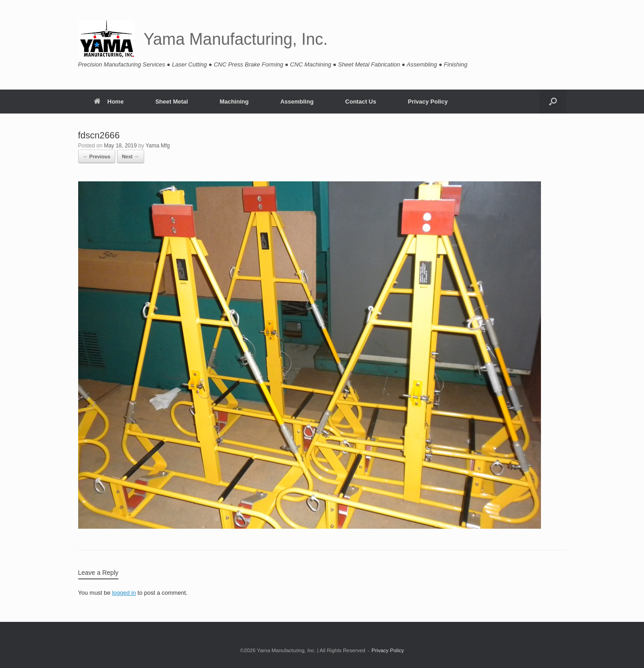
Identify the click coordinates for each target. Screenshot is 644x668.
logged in (124, 593)
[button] (553, 102)
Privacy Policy (428, 102)
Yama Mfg (158, 146)
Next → (131, 156)
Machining (234, 102)
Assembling (297, 102)
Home (109, 102)
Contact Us (361, 102)
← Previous (97, 156)
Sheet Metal (172, 102)
